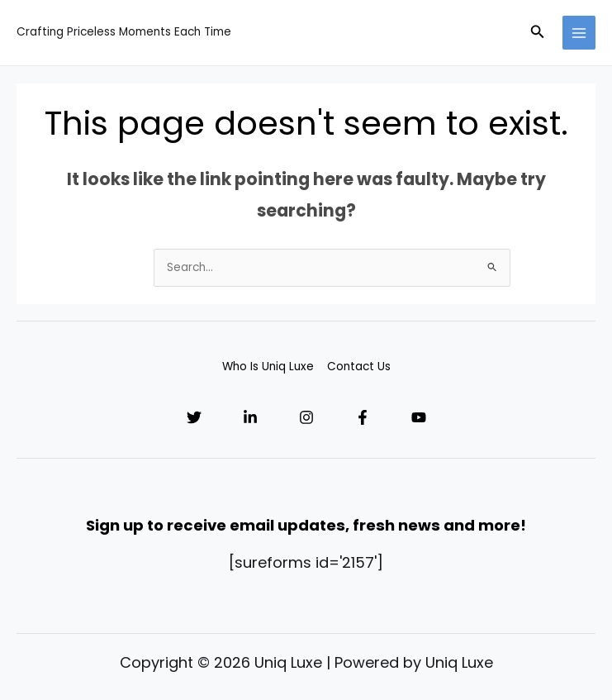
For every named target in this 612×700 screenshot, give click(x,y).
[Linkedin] (250, 417)
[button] (538, 33)
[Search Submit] (493, 267)
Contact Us (359, 367)
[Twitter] (194, 417)
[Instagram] (306, 417)
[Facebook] (363, 417)
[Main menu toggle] (579, 33)
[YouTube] (419, 417)
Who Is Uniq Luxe (268, 367)
